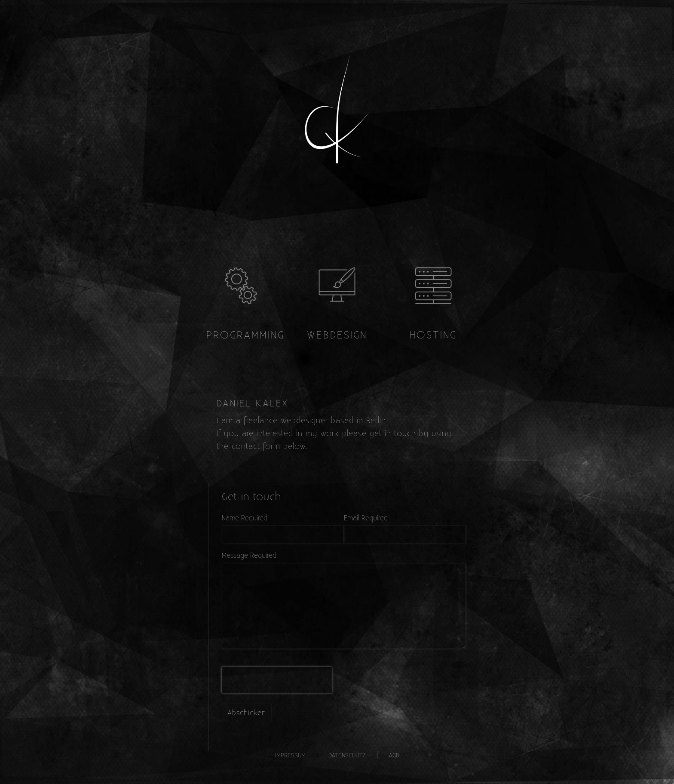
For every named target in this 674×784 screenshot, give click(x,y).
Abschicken (247, 712)
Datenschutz (347, 755)
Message (235, 555)
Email (352, 518)
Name (230, 518)
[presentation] (277, 680)
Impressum (290, 755)
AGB (394, 755)
